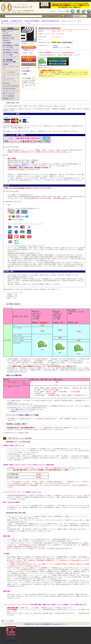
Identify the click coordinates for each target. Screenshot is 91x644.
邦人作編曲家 (7, 43)
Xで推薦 (24, 74)
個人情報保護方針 (47, 624)
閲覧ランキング (8, 31)
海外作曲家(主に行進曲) (10, 52)
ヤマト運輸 (15, 410)
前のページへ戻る (7, 621)
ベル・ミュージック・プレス (72, 21)
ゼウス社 (6, 126)
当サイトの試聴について (11, 641)
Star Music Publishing (9, 88)
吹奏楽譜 (5, 21)
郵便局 (13, 411)
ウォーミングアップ (9, 57)
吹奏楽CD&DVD (17, 21)
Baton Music (6, 83)
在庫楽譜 (6, 64)
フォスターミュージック (10, 91)
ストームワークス (8, 79)
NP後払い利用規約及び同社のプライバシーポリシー (24, 166)
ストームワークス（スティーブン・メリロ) (16, 23)
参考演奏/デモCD (8, 99)
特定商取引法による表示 (32, 624)
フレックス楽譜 (8, 55)
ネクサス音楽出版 (8, 96)
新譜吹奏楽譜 (7, 36)
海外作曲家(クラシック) (10, 50)
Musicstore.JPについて (60, 624)
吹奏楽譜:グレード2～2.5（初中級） (62, 47)
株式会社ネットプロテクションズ (32, 164)
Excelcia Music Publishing (10, 86)
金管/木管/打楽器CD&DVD (51, 21)
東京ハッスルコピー (9, 93)
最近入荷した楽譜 (8, 38)
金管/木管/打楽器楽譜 (32, 21)
